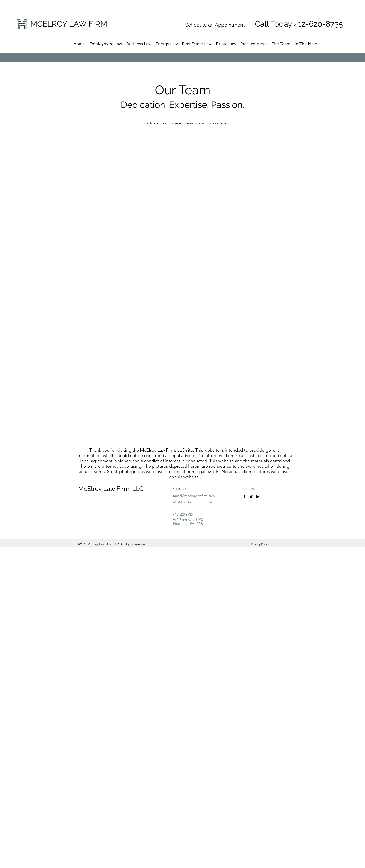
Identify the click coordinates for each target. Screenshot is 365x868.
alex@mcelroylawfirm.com (193, 502)
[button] (226, 44)
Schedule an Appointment (215, 25)
